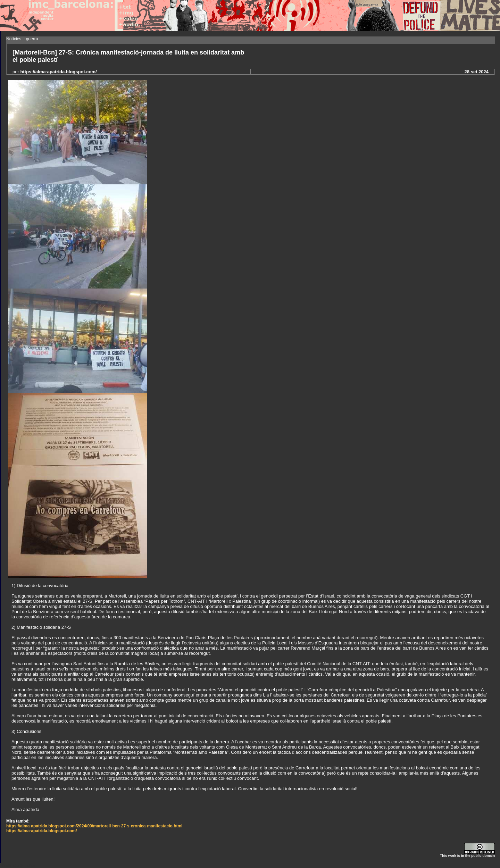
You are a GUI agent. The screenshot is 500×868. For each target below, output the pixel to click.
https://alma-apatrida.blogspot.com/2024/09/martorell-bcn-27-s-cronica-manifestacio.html (94, 826)
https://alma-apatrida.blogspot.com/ (41, 831)
